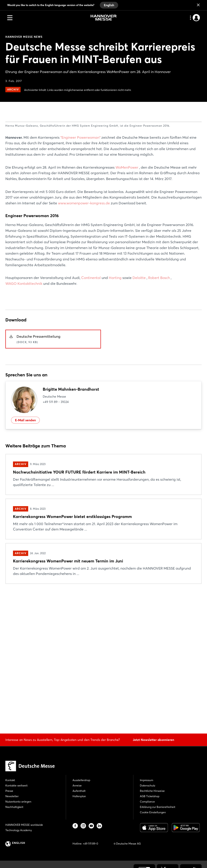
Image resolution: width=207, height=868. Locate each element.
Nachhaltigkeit (14, 807)
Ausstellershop (81, 780)
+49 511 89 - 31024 (56, 532)
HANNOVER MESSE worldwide (24, 825)
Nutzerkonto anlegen (18, 802)
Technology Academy (19, 830)
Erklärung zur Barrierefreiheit (158, 807)
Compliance (147, 802)
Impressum (147, 780)
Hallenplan (79, 796)
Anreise (77, 785)
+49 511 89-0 (90, 844)
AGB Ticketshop (150, 796)
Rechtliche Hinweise (152, 791)
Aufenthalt (79, 791)
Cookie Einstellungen (153, 812)
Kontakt (10, 780)
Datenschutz (148, 785)
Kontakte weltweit (16, 785)
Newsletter (12, 796)
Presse (9, 791)
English (109, 5)
